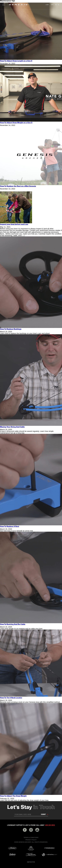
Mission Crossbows (31, 848)
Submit (43, 814)
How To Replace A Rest (10, 527)
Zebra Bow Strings (12, 855)
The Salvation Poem (50, 855)
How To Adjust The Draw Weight (13, 796)
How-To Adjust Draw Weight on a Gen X (16, 123)
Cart (52, 5)
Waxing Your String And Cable (12, 427)
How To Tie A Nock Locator (11, 698)
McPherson (31, 855)
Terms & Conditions (31, 837)
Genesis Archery (19, 5)
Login (47, 5)
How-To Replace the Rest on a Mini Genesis (18, 186)
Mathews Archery (12, 848)
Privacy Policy (31, 840)
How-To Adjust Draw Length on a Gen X (16, 61)
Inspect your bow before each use (14, 224)
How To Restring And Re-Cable (13, 624)
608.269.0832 (50, 825)
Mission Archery (50, 848)
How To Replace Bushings (11, 329)
